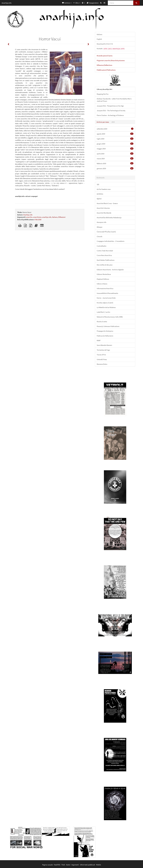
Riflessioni (62, 217)
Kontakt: (111, 49)
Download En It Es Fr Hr (105, 44)
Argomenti (75, 865)
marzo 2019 (115, 159)
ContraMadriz (101, 246)
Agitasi (99, 199)
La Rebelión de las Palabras (106, 307)
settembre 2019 (115, 129)
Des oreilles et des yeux (105, 265)
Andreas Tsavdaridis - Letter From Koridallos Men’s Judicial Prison (114, 100)
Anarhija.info (28, 215)
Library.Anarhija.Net (105, 89)
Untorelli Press (102, 359)
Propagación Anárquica (105, 331)
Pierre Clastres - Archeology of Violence (110, 115)
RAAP (99, 340)
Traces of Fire (101, 355)
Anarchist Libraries (103, 208)
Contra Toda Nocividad (105, 251)
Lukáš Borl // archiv (103, 312)
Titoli (63, 865)
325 (98, 184)
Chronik (99, 236)
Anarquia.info (101, 222)
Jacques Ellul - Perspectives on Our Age (110, 106)
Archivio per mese (103, 122)
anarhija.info (47, 217)
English (99, 39)
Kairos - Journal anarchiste (106, 298)
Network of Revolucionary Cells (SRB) (110, 317)
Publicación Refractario (105, 336)
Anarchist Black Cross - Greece (107, 203)
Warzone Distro (102, 364)
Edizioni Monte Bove (104, 274)
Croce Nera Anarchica (104, 255)
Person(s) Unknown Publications (108, 326)
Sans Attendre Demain (104, 345)
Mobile (99, 865)
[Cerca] (121, 3)
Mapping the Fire (103, 94)
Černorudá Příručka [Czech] (106, 232)
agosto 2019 (115, 134)
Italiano (55, 217)
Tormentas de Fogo (103, 350)
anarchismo (37, 217)
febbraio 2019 (115, 163)
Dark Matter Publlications (106, 260)
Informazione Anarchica (105, 288)
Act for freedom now (104, 189)
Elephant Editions (103, 279)
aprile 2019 (115, 154)
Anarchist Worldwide (104, 213)
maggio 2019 (115, 149)
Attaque (99, 227)
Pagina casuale (47, 865)
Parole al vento (102, 322)
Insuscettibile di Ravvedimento (107, 293)
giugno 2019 (115, 144)
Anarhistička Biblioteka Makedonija (109, 218)
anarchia (29, 217)
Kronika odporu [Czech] (105, 303)
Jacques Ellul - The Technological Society (111, 111)
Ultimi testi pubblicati (87, 865)
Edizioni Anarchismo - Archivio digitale (110, 270)
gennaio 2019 (115, 168)
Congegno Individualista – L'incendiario (111, 241)
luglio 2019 (115, 139)
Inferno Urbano (102, 284)
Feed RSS (57, 865)
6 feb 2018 (38, 220)
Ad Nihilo (100, 194)
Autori (68, 865)
